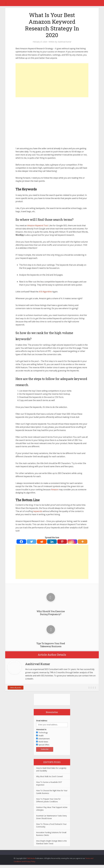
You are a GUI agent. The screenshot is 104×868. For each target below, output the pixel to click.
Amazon (55, 489)
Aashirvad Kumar (65, 42)
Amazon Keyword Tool (38, 225)
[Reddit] (42, 542)
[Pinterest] (62, 542)
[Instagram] (72, 542)
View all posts (16, 688)
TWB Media (31, 858)
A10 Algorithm (45, 292)
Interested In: (41, 729)
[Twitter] (32, 542)
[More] (83, 542)
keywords (38, 511)
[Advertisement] (52, 80)
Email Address (42, 721)
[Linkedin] (52, 542)
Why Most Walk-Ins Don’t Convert (49, 776)
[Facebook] (21, 542)
